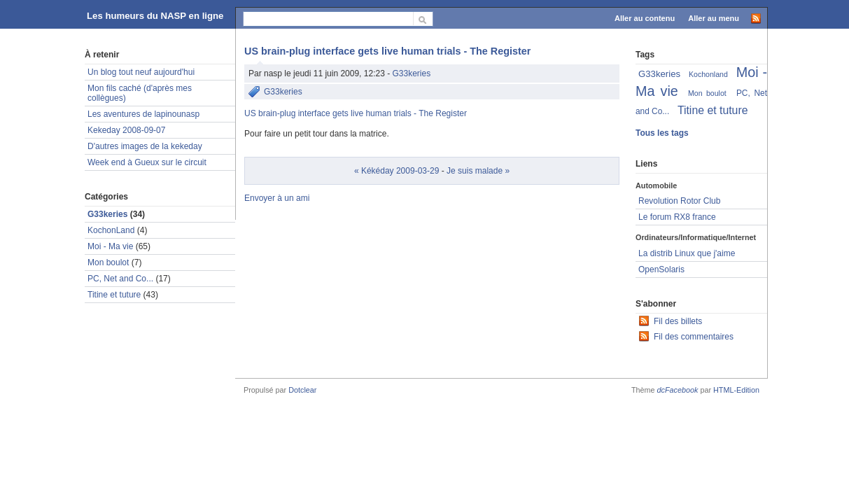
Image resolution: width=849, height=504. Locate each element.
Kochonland (708, 74)
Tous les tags (662, 133)
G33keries (411, 73)
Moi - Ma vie (110, 246)
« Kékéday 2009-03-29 (397, 171)
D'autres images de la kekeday (145, 146)
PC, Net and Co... (120, 279)
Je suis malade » (478, 171)
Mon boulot (108, 262)
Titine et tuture (114, 295)
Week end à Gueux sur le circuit (147, 162)
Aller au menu (714, 18)
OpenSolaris (661, 269)
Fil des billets (678, 321)
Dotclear (302, 390)
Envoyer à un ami (277, 198)
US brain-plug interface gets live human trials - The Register (387, 51)
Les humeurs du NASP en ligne (155, 16)
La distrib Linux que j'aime (687, 253)
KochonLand (111, 230)
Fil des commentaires (694, 337)
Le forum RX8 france (677, 217)
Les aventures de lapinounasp (143, 114)
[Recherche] (329, 19)
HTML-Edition (736, 390)
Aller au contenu (645, 18)
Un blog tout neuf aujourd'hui (141, 72)
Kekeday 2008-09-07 (126, 130)
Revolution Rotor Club (679, 201)
